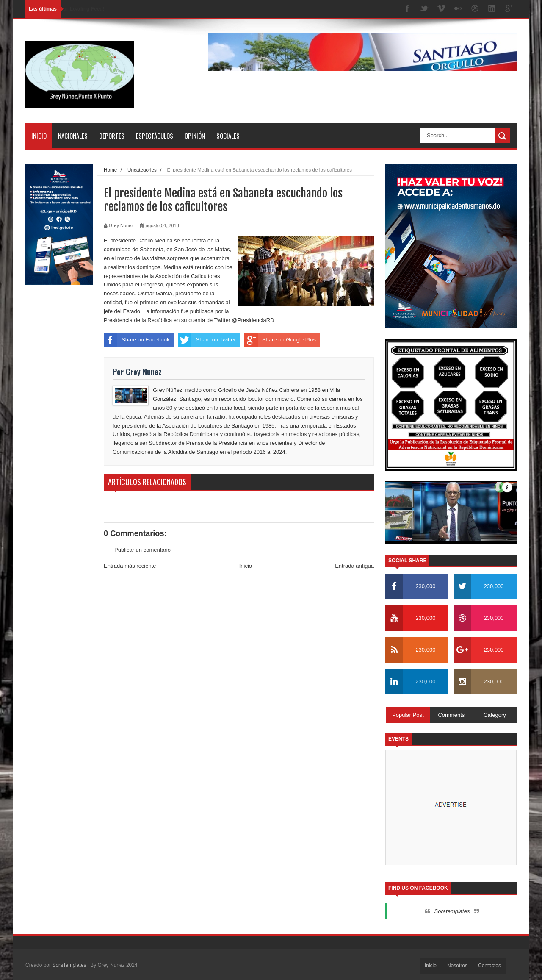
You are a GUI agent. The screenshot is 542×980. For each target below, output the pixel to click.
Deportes (112, 136)
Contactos (489, 966)
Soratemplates (452, 911)
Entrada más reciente (130, 566)
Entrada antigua (354, 566)
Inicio (39, 136)
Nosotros (457, 966)
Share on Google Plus (280, 340)
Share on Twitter (207, 340)
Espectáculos (155, 136)
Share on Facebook (137, 340)
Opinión (195, 136)
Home (110, 170)
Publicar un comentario (142, 550)
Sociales (228, 136)
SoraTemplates (69, 965)
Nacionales (73, 136)
